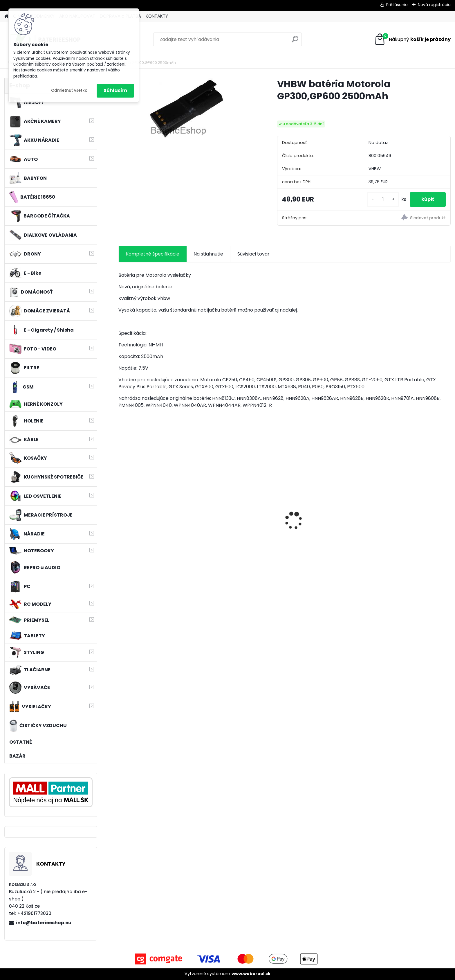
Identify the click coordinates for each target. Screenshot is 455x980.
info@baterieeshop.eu (44, 923)
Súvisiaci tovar (253, 254)
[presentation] (121, 510)
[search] (295, 41)
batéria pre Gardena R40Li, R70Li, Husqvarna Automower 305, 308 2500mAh (240, 527)
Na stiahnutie (208, 254)
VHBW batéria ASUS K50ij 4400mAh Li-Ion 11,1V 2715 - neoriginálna (321, 513)
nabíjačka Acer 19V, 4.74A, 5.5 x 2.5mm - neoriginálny (158, 526)
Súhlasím (115, 90)
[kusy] (383, 199)
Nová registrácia (434, 5)
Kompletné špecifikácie (152, 254)
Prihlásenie (397, 5)
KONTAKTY (157, 16)
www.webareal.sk (251, 974)
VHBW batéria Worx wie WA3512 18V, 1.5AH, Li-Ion (410, 526)
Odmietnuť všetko (69, 90)
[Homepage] (6, 16)
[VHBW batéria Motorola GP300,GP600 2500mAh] (188, 108)
